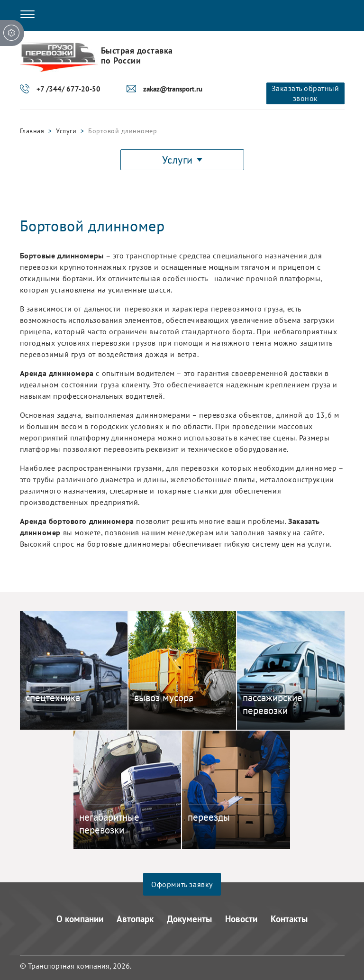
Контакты (289, 919)
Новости (241, 919)
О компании (80, 919)
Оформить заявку (182, 884)
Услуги (66, 131)
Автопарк (135, 919)
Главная (32, 131)
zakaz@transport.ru (173, 89)
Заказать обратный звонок (305, 93)
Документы (189, 919)
